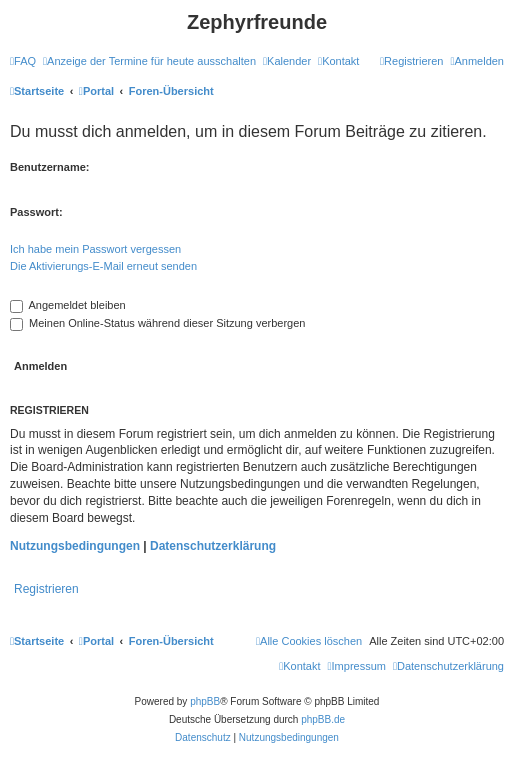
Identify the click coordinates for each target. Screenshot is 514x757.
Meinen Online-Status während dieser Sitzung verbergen (157, 323)
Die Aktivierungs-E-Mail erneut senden (103, 266)
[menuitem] (23, 61)
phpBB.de (323, 719)
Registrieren (46, 589)
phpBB (205, 701)
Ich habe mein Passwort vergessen (95, 249)
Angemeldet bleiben (68, 305)
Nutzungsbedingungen (75, 546)
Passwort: (36, 212)
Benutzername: (49, 167)
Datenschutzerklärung (213, 546)
